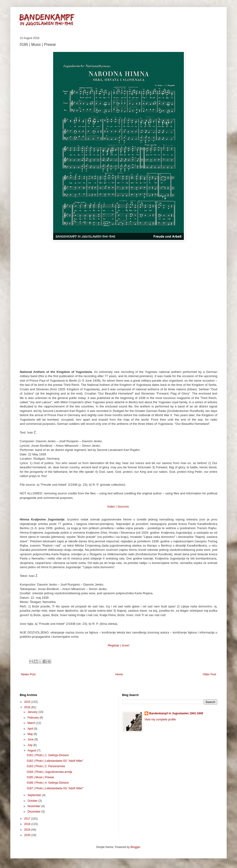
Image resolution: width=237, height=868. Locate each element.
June (31, 739)
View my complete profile (160, 719)
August (32, 751)
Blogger (135, 847)
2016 (28, 707)
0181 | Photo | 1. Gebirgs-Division (48, 755)
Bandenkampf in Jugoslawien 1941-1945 (176, 713)
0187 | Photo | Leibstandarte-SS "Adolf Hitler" (55, 788)
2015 (28, 702)
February (34, 718)
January (33, 712)
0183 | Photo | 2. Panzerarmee (46, 766)
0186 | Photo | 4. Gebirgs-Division (48, 783)
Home (119, 674)
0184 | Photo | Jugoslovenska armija (49, 772)
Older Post (209, 674)
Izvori (126, 645)
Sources (123, 506)
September (35, 795)
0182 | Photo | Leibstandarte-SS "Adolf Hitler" (55, 761)
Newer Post (28, 674)
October (33, 801)
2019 (28, 830)
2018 (28, 824)
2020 (28, 835)
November (34, 806)
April (31, 729)
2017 (28, 819)
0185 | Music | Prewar (40, 777)
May (31, 734)
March (32, 723)
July (30, 745)
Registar (113, 645)
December (34, 812)
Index (111, 506)
